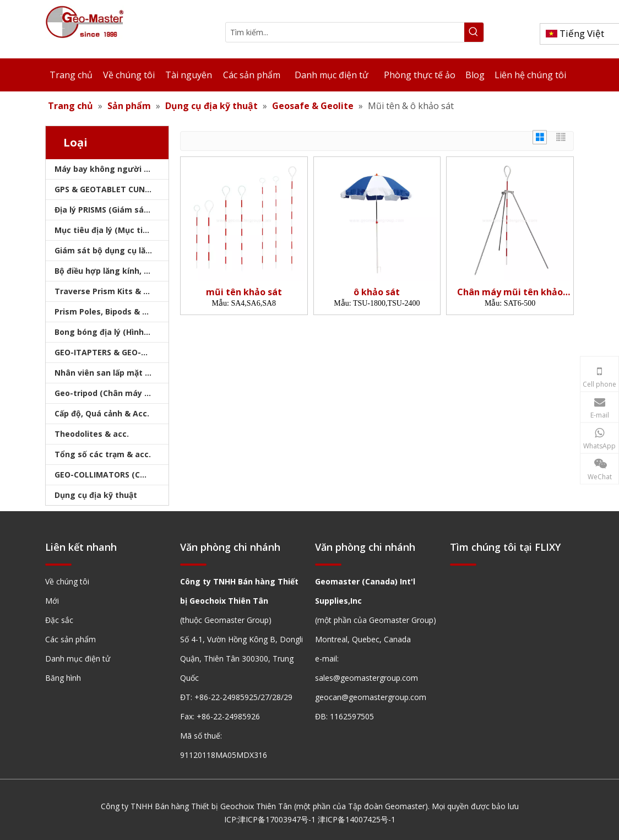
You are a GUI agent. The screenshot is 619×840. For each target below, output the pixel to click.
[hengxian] (58, 564)
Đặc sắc (59, 620)
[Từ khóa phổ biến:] (474, 32)
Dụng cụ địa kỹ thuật (96, 495)
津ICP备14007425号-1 (357, 819)
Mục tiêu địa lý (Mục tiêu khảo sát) (112, 230)
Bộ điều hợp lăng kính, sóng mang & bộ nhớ (112, 271)
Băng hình (63, 678)
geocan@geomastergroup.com (371, 697)
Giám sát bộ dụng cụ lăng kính (112, 250)
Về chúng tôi (67, 581)
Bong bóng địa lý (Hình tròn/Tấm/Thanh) (112, 332)
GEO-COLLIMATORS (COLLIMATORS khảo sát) (112, 475)
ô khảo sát (377, 292)
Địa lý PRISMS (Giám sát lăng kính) (112, 210)
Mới (52, 601)
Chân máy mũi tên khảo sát (510, 292)
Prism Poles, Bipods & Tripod (111, 311)
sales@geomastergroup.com (366, 678)
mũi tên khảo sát (244, 292)
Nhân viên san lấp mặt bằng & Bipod (112, 373)
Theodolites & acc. (92, 434)
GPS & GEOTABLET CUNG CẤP (111, 189)
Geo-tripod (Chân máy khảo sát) (112, 393)
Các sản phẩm (70, 639)
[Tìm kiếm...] (345, 32)
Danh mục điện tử (78, 659)
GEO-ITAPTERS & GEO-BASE (107, 352)
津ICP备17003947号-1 (277, 819)
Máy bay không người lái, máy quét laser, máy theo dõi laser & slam (112, 169)
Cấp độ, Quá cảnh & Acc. (102, 413)
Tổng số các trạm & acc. (103, 454)
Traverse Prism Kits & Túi (105, 291)
